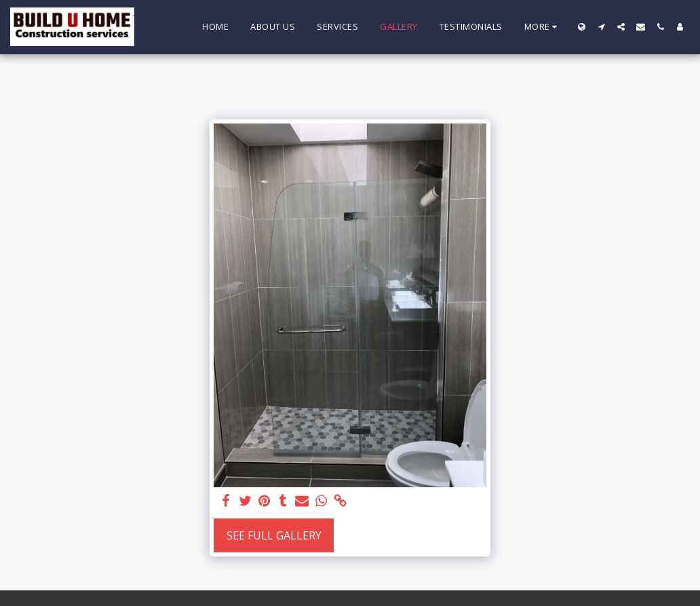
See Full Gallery (274, 535)
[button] (601, 27)
